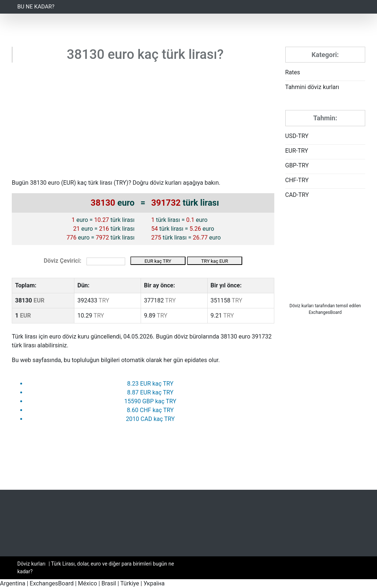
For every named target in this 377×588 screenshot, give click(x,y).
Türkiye (130, 583)
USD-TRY (297, 136)
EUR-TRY (297, 151)
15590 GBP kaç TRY (150, 401)
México (88, 583)
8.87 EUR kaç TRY (150, 392)
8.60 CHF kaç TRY (150, 410)
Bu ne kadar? (36, 7)
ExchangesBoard (52, 583)
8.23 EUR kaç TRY (150, 384)
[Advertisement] (143, 123)
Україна (154, 583)
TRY (121, 183)
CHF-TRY (297, 180)
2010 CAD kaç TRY (150, 419)
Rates (293, 72)
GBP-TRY (297, 165)
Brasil (109, 583)
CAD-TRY (297, 195)
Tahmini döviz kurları (312, 87)
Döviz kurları (302, 306)
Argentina (13, 583)
